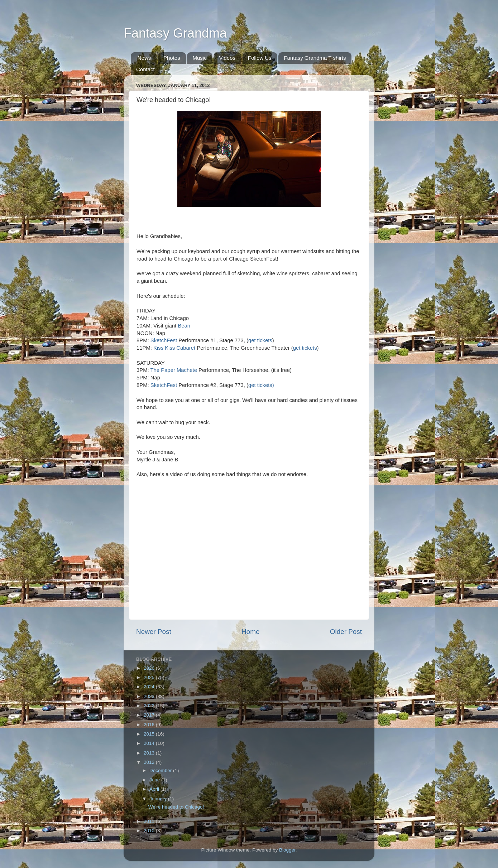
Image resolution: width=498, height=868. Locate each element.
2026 (150, 668)
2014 (150, 743)
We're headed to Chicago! (176, 807)
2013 (150, 753)
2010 (150, 831)
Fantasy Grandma (175, 33)
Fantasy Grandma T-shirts (315, 58)
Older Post (346, 632)
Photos (172, 58)
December (161, 770)
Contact (145, 69)
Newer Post (154, 632)
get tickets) (261, 385)
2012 (150, 762)
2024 (150, 687)
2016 (150, 725)
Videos (227, 58)
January (159, 799)
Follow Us (260, 58)
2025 (150, 677)
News (144, 58)
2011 (150, 821)
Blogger (287, 850)
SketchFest (164, 340)
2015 (150, 734)
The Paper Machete (174, 370)
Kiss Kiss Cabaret (175, 348)
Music (199, 58)
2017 (150, 715)
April (155, 789)
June (155, 780)
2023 (150, 696)
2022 (150, 706)
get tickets (260, 340)
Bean (184, 326)
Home (250, 632)
